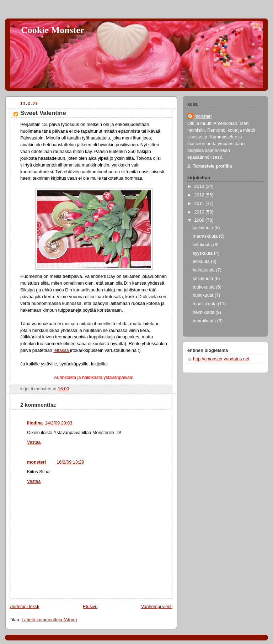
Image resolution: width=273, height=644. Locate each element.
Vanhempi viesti (157, 607)
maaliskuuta (205, 304)
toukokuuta (204, 287)
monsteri (36, 462)
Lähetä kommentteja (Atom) (49, 620)
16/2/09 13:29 (70, 462)
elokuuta (202, 262)
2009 (200, 220)
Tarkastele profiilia (212, 166)
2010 (200, 212)
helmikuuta (204, 312)
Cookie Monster (53, 30)
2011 (200, 204)
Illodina (35, 423)
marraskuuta (206, 236)
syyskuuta (203, 253)
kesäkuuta (204, 279)
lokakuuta (203, 245)
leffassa (62, 350)
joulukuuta (204, 228)
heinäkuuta (204, 270)
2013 (200, 186)
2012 (200, 195)
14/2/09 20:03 (58, 423)
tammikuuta (205, 321)
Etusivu (90, 607)
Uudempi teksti (24, 607)
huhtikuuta (204, 295)
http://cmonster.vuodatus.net (221, 359)
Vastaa (34, 442)
